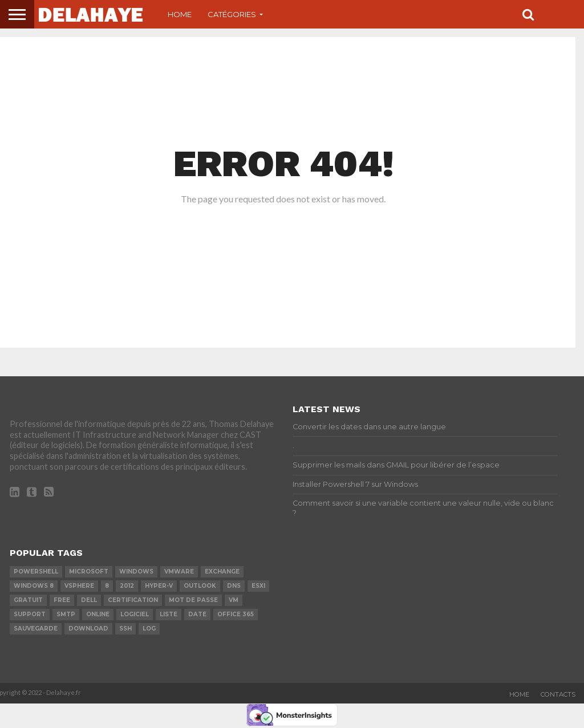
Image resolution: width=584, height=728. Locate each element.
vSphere (79, 586)
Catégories (232, 14)
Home (180, 14)
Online (98, 614)
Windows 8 (34, 586)
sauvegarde (36, 629)
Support (30, 614)
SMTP (66, 614)
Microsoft (89, 572)
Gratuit (28, 600)
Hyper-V (159, 586)
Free (62, 600)
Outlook (200, 586)
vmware (179, 572)
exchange (222, 572)
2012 (127, 586)
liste (169, 614)
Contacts (558, 694)
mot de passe (193, 600)
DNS (234, 586)
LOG (149, 629)
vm (234, 600)
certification (133, 600)
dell (89, 600)
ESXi (258, 586)
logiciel (135, 614)
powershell (36, 572)
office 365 (236, 614)
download (88, 629)
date (197, 614)
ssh (125, 629)
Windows (136, 572)
